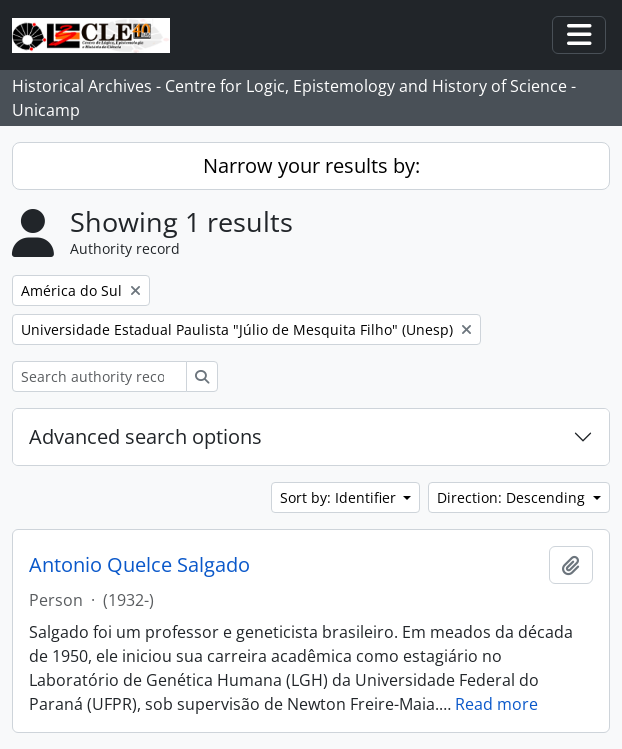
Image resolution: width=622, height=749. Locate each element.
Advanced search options (145, 436)
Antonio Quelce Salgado (139, 565)
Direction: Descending (513, 497)
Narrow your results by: (311, 165)
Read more (496, 704)
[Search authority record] (99, 376)
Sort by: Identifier (340, 497)
